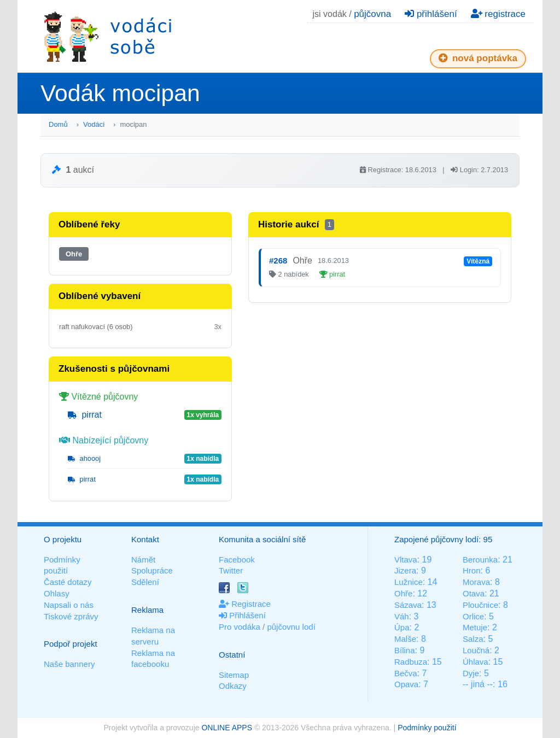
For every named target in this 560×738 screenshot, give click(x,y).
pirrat (85, 415)
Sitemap (234, 675)
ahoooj (84, 458)
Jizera (405, 570)
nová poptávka (478, 58)
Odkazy (233, 686)
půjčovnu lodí (291, 627)
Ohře (74, 254)
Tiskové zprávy (71, 616)
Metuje (475, 627)
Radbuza (411, 662)
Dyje (471, 673)
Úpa (402, 627)
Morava (476, 582)
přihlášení (431, 14)
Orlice (473, 616)
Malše (405, 639)
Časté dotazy (68, 582)
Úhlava (476, 662)
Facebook (237, 560)
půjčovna (372, 14)
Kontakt (145, 539)
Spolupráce (152, 570)
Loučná (476, 650)
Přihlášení (242, 615)
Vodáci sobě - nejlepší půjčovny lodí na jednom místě (108, 36)
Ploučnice (480, 605)
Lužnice (409, 582)
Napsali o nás (69, 605)
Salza (473, 639)
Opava (406, 684)
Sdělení (145, 582)
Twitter (231, 570)
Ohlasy (57, 593)
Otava (474, 593)
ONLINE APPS (227, 728)
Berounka (480, 560)
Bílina (405, 650)
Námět (143, 560)
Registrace (245, 604)
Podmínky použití (427, 728)
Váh (402, 616)
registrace (498, 14)
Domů (58, 124)
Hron (472, 570)
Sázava (408, 605)
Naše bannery (69, 664)
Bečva (406, 673)
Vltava (406, 560)
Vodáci (94, 124)
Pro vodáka (240, 627)
